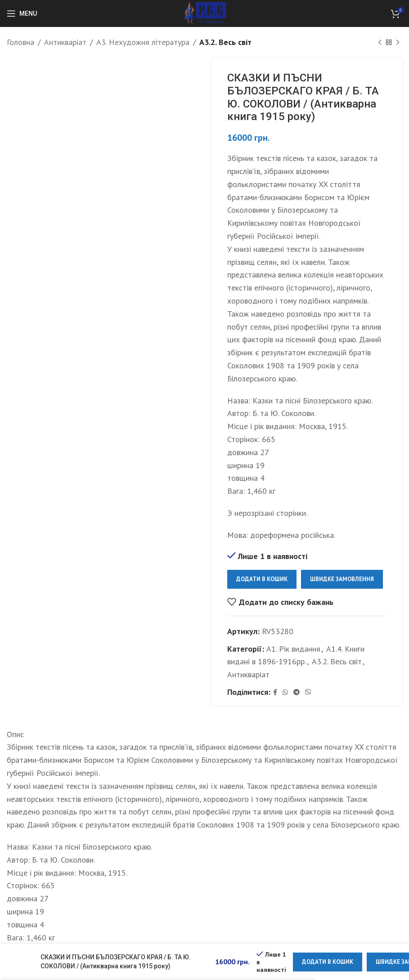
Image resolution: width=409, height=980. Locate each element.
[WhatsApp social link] (285, 692)
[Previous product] (380, 42)
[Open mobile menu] (22, 13)
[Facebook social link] (275, 692)
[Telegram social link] (297, 692)
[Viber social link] (308, 692)
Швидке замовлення (342, 579)
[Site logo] (204, 13)
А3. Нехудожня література (143, 42)
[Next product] (398, 42)
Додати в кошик (262, 579)
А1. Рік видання (293, 648)
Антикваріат (65, 42)
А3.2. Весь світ (225, 42)
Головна (20, 42)
